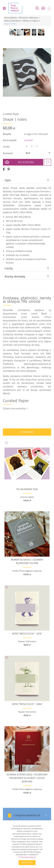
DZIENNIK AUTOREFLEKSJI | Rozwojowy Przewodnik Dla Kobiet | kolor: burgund (27, 778)
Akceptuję (27, 863)
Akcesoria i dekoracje (29, 18)
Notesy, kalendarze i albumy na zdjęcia (21, 21)
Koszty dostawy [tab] (27, 276)
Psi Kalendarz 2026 (27, 489)
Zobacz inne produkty (15, 409)
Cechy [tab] (27, 268)
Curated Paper (11, 114)
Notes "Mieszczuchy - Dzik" (27, 634)
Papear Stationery (27, 641)
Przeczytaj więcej (27, 857)
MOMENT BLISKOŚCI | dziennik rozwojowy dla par (27, 561)
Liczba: (6, 147)
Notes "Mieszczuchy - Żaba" (27, 704)
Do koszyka (26, 162)
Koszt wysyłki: (10, 140)
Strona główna (11, 18)
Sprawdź (28, 140)
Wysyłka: (7, 134)
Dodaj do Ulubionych (48, 162)
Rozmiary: (8, 153)
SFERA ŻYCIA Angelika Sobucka (27, 571)
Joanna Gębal (27, 497)
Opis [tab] (27, 180)
